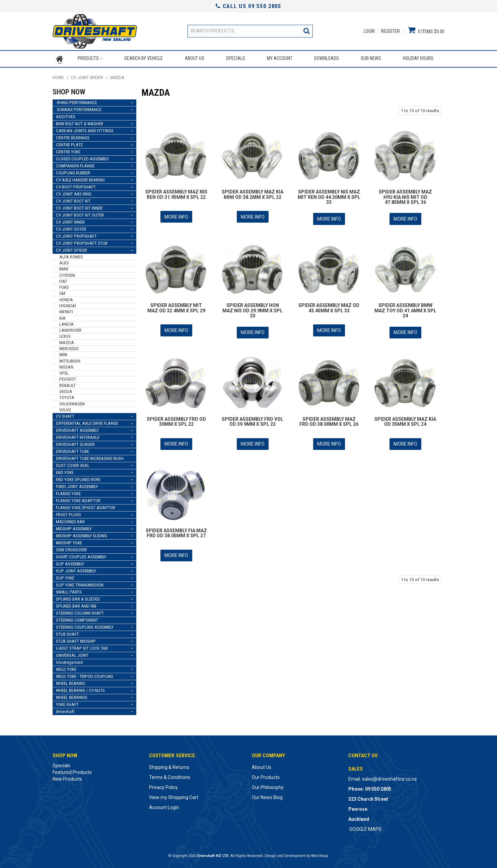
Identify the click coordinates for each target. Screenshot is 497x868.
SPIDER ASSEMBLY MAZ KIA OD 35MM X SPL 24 (405, 419)
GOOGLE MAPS (365, 828)
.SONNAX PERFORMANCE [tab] (79, 108)
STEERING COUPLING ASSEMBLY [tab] (85, 626)
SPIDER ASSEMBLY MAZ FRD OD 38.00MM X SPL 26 (329, 419)
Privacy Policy (163, 786)
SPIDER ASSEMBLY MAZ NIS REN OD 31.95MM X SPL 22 (176, 193)
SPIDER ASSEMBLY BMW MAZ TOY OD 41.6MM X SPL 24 (405, 308)
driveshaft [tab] (65, 710)
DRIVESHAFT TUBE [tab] (73, 450)
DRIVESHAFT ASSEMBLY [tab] (77, 429)
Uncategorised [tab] (69, 661)
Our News (371, 58)
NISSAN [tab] (66, 365)
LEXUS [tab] (65, 335)
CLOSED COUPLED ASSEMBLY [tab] (82, 157)
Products (88, 58)
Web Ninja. (320, 854)
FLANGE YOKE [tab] (68, 492)
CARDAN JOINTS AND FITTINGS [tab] (85, 129)
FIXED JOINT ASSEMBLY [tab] (77, 485)
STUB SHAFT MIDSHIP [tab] (76, 640)
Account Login (164, 806)
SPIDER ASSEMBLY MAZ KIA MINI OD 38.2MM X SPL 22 (253, 193)
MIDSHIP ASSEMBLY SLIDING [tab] (82, 534)
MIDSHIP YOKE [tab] (69, 541)
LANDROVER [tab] (70, 329)
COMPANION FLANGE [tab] (75, 164)
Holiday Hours (418, 58)
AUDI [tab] (64, 262)
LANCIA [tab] (66, 323)
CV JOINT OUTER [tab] (71, 227)
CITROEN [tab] (67, 274)
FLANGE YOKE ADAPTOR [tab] (78, 499)
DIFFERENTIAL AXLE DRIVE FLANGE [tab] (87, 422)
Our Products (266, 776)
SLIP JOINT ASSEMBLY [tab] (76, 570)
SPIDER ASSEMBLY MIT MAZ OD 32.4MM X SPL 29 (176, 306)
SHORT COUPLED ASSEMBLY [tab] (81, 556)
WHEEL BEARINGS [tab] (72, 696)
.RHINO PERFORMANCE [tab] (77, 101)
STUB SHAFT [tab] (67, 633)
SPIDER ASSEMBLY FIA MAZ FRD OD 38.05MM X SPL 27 (176, 529)
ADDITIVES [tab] (66, 115)
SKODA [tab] (66, 390)
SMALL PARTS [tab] (69, 591)
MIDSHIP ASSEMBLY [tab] (74, 527)
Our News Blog (267, 796)
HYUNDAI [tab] (68, 304)
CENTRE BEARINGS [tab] (73, 136)
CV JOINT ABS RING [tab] (74, 192)
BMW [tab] (64, 268)
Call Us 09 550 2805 (248, 6)
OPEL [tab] (64, 372)
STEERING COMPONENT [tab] (77, 619)
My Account (280, 58)
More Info (176, 215)
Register (390, 31)
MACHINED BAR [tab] (70, 520)
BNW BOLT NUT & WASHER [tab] (80, 122)
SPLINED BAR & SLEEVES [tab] (78, 598)
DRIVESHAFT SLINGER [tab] (75, 443)
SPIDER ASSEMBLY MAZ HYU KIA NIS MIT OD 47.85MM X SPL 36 (405, 196)
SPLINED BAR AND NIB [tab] (76, 605)
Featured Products (72, 771)
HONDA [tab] (66, 298)
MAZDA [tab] (67, 341)
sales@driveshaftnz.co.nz (389, 778)
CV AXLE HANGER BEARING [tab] (80, 178)
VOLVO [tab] (65, 408)
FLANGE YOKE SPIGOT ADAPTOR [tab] (86, 506)
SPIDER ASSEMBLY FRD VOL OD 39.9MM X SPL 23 (253, 419)
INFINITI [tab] (66, 310)
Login (369, 31)
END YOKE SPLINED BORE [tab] (78, 478)
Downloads (327, 58)
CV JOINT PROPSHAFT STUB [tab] (82, 242)
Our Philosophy (268, 786)
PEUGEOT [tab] (68, 378)
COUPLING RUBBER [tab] (73, 171)
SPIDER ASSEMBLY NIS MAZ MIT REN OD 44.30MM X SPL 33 (329, 196)
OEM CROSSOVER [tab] (71, 548)
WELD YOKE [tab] (66, 668)
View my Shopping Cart (174, 796)
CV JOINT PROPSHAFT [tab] (76, 234)
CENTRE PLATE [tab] (69, 143)
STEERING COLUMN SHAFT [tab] (80, 612)
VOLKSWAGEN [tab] (72, 402)
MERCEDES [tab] (69, 347)
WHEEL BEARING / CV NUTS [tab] (80, 689)
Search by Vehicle (144, 58)
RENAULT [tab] (67, 384)
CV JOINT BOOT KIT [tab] (73, 199)
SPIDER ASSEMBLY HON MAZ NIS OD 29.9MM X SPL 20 (253, 308)
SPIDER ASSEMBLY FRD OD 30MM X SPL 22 (176, 419)
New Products (67, 778)
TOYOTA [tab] (67, 396)
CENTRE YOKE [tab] (68, 150)
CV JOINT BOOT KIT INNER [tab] (79, 206)
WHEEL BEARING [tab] (70, 682)
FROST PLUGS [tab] (68, 513)
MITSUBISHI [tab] (70, 359)
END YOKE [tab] (65, 471)
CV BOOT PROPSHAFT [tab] (76, 185)
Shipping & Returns (169, 766)
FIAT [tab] (63, 280)
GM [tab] (62, 292)
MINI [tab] (63, 353)
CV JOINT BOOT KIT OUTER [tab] (80, 213)
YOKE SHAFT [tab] (67, 703)
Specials (235, 58)
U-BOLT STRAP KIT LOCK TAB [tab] (82, 647)
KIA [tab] (62, 317)
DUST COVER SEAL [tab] (73, 464)
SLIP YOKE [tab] (65, 577)
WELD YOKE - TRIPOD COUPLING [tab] (85, 675)
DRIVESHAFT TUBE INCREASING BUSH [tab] (90, 457)
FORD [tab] (64, 286)
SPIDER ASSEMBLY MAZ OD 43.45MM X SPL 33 (329, 306)
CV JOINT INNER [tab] (70, 220)
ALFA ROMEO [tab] (71, 255)
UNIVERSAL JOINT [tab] (72, 654)
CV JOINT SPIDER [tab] (72, 249)
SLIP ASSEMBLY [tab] (70, 563)
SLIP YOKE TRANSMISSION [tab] (80, 584)
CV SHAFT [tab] (65, 415)
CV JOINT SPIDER (87, 76)
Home (60, 58)
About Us (194, 58)
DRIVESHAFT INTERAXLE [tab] (78, 436)
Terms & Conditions (170, 776)
